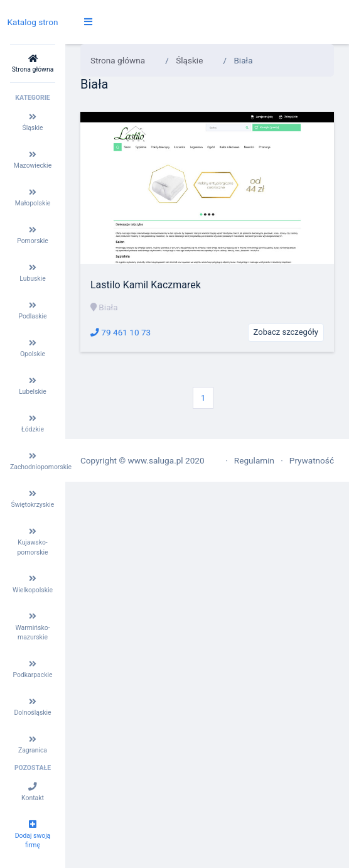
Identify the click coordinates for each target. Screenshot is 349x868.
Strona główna (118, 60)
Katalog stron (32, 22)
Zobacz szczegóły (286, 332)
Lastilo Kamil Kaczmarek (146, 285)
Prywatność (312, 460)
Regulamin (254, 460)
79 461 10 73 (121, 332)
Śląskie (189, 60)
